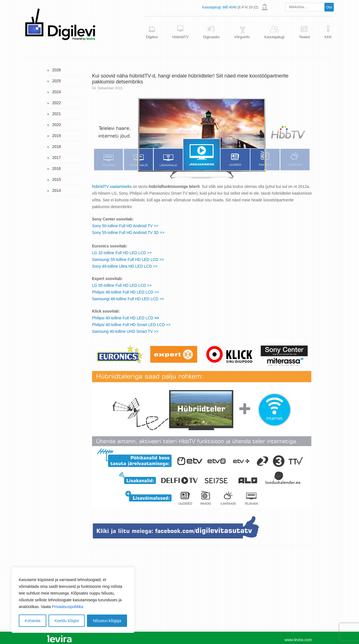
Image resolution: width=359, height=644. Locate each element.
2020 (57, 125)
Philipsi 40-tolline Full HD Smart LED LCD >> (131, 325)
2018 (57, 147)
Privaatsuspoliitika (68, 607)
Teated (304, 37)
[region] (73, 600)
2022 (57, 103)
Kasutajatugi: (212, 7)
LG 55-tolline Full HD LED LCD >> (122, 285)
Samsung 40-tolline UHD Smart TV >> (125, 331)
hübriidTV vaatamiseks (112, 186)
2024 (57, 92)
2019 (57, 136)
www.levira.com (298, 640)
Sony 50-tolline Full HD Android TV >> (125, 226)
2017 (57, 158)
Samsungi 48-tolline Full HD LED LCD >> (128, 299)
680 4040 (229, 7)
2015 (57, 179)
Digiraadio (211, 37)
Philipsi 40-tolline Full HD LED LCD (126, 318)
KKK (328, 37)
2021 (57, 114)
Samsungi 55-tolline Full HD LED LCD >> (128, 260)
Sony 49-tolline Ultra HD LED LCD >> (125, 266)
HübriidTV (180, 37)
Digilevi (152, 37)
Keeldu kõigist (67, 621)
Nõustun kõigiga (107, 621)
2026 (57, 70)
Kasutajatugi (274, 37)
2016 (57, 169)
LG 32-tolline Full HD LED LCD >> (122, 253)
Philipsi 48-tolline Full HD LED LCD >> (126, 292)
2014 (57, 190)
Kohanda (33, 621)
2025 (57, 81)
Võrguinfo (242, 37)
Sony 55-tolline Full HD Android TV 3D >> (128, 233)
